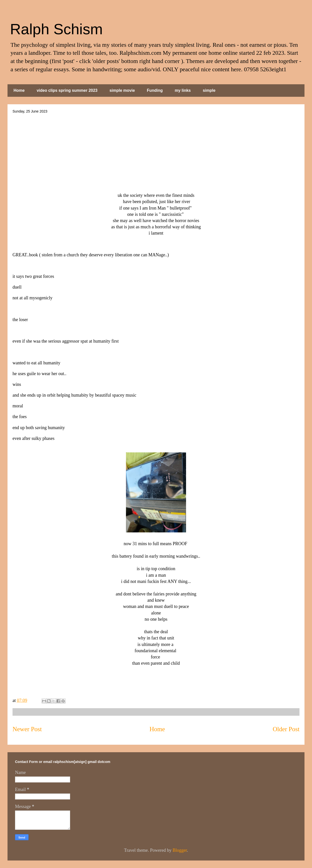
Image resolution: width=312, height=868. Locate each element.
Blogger (180, 850)
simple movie (122, 90)
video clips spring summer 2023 (67, 90)
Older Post (286, 729)
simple (209, 90)
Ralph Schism (56, 29)
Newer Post (27, 729)
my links (183, 90)
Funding (155, 90)
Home (19, 90)
